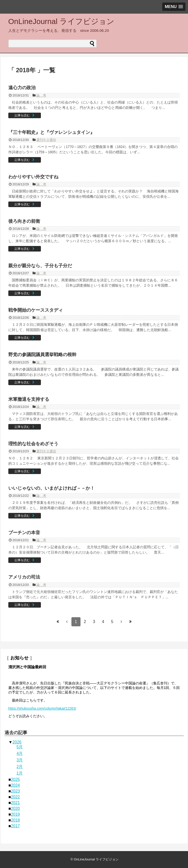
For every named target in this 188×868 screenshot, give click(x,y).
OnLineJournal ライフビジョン (61, 21)
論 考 (41, 95)
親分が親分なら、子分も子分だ (40, 266)
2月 (20, 767)
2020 (15, 809)
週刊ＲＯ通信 (46, 140)
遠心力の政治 (22, 88)
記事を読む (22, 115)
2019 (15, 814)
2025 (15, 779)
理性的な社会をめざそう (33, 444)
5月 (20, 747)
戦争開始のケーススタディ (36, 310)
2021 (15, 803)
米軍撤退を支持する (29, 399)
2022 (15, 797)
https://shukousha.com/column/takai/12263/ (42, 708)
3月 (20, 760)
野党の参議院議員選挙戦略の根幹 (42, 355)
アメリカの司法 (24, 577)
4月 (20, 753)
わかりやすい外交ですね (33, 177)
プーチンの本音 (24, 533)
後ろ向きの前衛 (24, 221)
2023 (15, 791)
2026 (17, 742)
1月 (20, 773)
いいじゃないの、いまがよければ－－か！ (51, 488)
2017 (15, 826)
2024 (15, 785)
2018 (15, 820)
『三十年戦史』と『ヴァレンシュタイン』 (51, 132)
